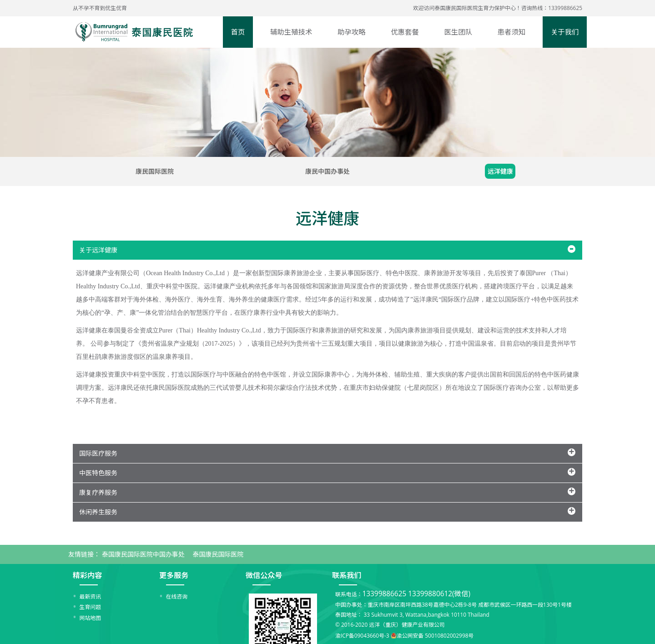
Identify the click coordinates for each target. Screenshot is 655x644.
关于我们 (565, 32)
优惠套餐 (405, 32)
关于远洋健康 (98, 250)
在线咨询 (177, 596)
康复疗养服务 (98, 492)
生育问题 (91, 607)
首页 (238, 32)
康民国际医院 (155, 171)
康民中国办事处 (327, 171)
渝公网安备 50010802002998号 (435, 636)
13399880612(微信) (439, 594)
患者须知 (512, 32)
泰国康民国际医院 (218, 554)
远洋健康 (500, 171)
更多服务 (174, 575)
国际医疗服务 (98, 453)
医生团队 (458, 32)
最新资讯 (91, 596)
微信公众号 (264, 575)
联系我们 (347, 575)
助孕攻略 (352, 32)
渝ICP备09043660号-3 (362, 636)
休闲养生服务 (98, 512)
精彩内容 (87, 575)
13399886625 (384, 594)
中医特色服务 (98, 473)
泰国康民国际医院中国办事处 (143, 554)
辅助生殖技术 (291, 32)
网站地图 (91, 618)
